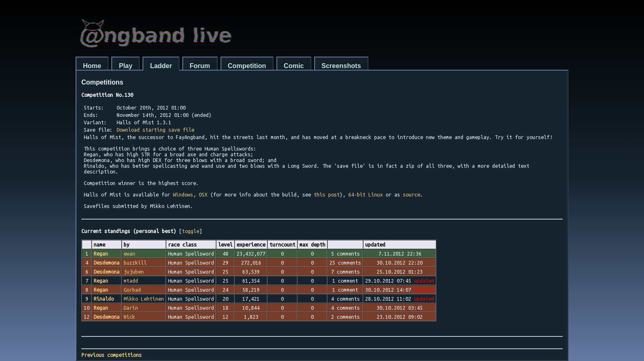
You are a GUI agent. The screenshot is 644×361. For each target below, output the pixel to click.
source (412, 194)
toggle (191, 231)
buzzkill (135, 263)
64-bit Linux (366, 194)
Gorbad (132, 290)
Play (125, 66)
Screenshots (341, 66)
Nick (129, 317)
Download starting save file (155, 130)
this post (327, 194)
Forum (200, 66)
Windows (183, 194)
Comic (294, 66)
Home (92, 66)
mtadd (131, 281)
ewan (129, 254)
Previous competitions (112, 355)
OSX (203, 194)
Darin (131, 308)
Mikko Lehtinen (144, 299)
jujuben (134, 272)
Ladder (161, 66)
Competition (247, 66)
